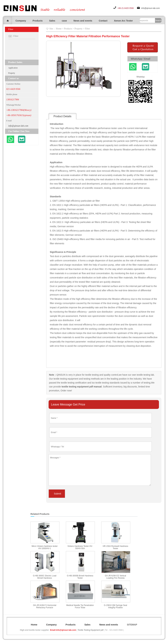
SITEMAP (132, 625)
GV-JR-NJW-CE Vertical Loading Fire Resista (115, 577)
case (64, 21)
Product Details (63, 116)
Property (12, 73)
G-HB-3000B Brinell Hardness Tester (80, 577)
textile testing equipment (66, 379)
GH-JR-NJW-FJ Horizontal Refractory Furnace (45, 606)
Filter (87, 29)
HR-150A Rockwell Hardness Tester (116, 547)
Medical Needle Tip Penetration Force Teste (80, 606)
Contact (103, 21)
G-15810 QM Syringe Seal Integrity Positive (116, 606)
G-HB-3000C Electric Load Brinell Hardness (45, 577)
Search (158, 21)
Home (59, 29)
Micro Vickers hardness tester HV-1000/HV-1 (45, 547)
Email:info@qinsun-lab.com (63, 630)
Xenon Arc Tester (123, 21)
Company (21, 21)
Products (38, 21)
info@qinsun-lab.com (150, 8)
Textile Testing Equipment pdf (91, 630)
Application (13, 68)
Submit (57, 494)
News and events (83, 21)
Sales (52, 21)
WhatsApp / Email (140, 59)
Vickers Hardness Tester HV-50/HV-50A (80, 547)
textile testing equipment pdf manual (81, 387)
